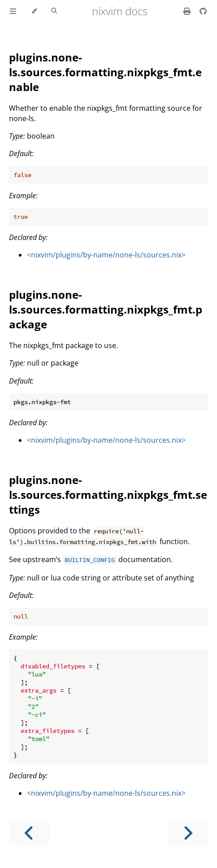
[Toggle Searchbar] (54, 11)
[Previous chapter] (29, 833)
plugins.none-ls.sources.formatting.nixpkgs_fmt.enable (105, 72)
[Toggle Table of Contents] (13, 11)
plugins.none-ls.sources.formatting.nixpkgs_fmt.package (106, 309)
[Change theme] (34, 11)
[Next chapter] (188, 833)
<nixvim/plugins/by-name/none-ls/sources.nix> (106, 255)
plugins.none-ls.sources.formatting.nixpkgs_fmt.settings (108, 495)
